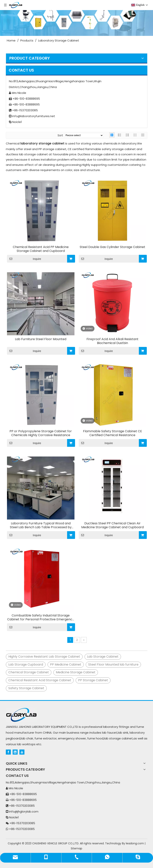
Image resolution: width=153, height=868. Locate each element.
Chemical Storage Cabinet (29, 672)
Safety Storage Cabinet (26, 688)
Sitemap (76, 848)
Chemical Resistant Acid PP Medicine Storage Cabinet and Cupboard (41, 249)
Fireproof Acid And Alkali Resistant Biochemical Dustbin (112, 341)
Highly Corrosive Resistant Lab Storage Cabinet (44, 657)
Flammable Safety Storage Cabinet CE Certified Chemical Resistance (112, 433)
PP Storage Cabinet (93, 680)
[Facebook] (8, 752)
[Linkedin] (15, 752)
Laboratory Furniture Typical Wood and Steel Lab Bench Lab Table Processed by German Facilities (41, 525)
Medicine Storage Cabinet (76, 672)
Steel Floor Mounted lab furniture (113, 664)
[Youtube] (22, 752)
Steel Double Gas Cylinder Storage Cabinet (112, 247)
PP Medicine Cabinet (66, 664)
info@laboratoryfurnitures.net (34, 116)
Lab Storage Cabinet (103, 657)
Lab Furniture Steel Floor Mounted (41, 339)
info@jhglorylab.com (24, 811)
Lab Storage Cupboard (26, 664)
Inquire (24, 259)
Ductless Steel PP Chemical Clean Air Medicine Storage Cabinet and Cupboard (112, 525)
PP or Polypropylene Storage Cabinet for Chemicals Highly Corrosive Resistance (41, 433)
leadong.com (135, 843)
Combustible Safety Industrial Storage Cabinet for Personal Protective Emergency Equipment (41, 617)
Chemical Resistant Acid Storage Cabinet (40, 680)
